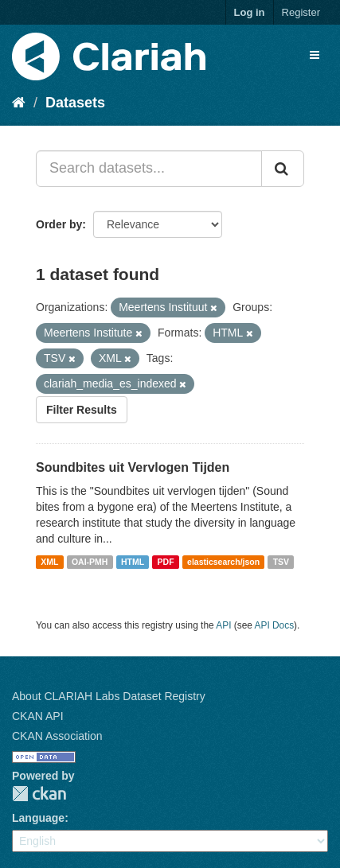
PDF (166, 562)
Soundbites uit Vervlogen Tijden (133, 467)
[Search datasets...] (149, 169)
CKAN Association (57, 736)
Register (301, 12)
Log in (250, 12)
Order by (59, 224)
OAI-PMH (90, 562)
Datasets (75, 103)
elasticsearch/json (223, 562)
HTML (133, 562)
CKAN (39, 794)
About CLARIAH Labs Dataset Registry (109, 696)
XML (49, 562)
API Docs (275, 625)
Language (38, 818)
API (223, 625)
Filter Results (82, 410)
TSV (281, 562)
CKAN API (38, 716)
